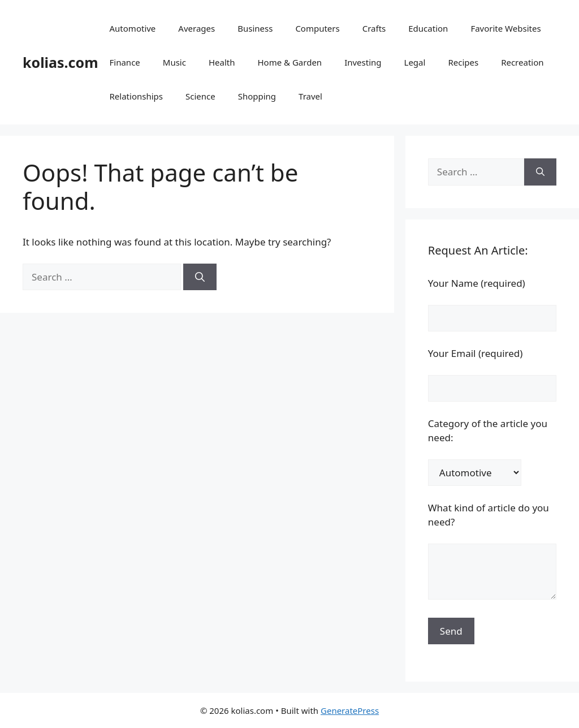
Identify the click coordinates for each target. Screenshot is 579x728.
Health (222, 62)
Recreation (522, 62)
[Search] (200, 277)
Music (174, 62)
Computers (317, 28)
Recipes (463, 62)
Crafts (374, 28)
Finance (125, 62)
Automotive (133, 28)
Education (428, 28)
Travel (310, 96)
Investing (363, 62)
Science (200, 96)
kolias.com (61, 62)
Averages (196, 28)
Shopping (257, 96)
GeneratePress (350, 710)
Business (255, 28)
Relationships (136, 96)
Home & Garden (289, 62)
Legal (415, 62)
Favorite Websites (505, 28)
